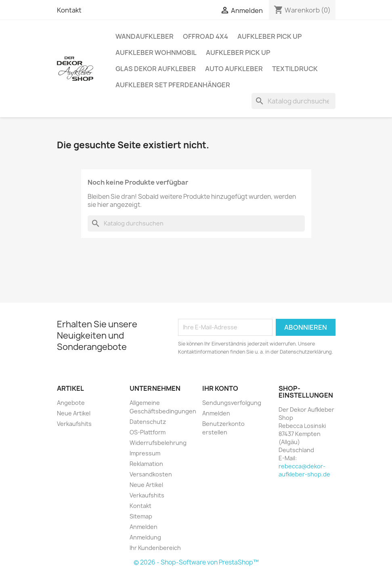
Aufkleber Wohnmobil (156, 53)
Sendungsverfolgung (232, 403)
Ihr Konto (220, 388)
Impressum (145, 453)
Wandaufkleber (145, 36)
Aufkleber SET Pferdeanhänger (173, 85)
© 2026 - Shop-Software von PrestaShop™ (196, 562)
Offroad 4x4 (205, 36)
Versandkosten (151, 474)
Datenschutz (148, 422)
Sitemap (141, 516)
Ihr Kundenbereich (155, 548)
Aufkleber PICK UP (269, 36)
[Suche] (293, 101)
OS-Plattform (148, 432)
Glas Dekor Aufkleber (156, 69)
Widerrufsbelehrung (158, 443)
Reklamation (146, 464)
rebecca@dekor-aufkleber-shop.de (304, 470)
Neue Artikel (74, 413)
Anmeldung (145, 537)
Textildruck (295, 69)
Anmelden (144, 527)
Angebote (71, 403)
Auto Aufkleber (234, 69)
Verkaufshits (74, 424)
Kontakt (69, 10)
